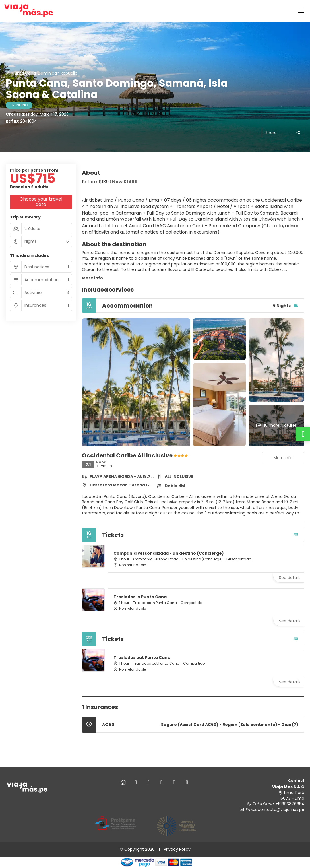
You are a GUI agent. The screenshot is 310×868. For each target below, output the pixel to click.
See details (290, 578)
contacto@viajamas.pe (281, 809)
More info (92, 278)
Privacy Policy (177, 849)
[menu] (301, 11)
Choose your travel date (41, 202)
